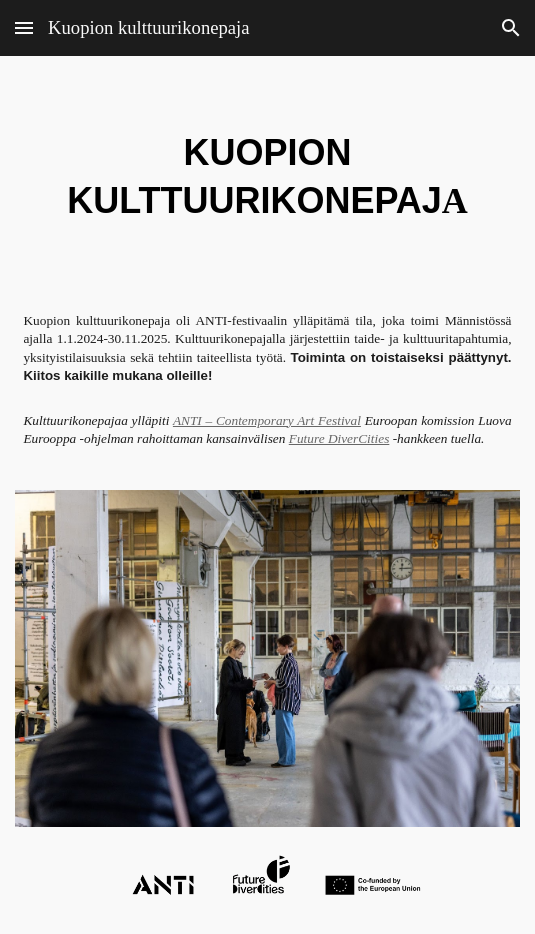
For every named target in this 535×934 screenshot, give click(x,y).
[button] (24, 27)
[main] (267, 176)
